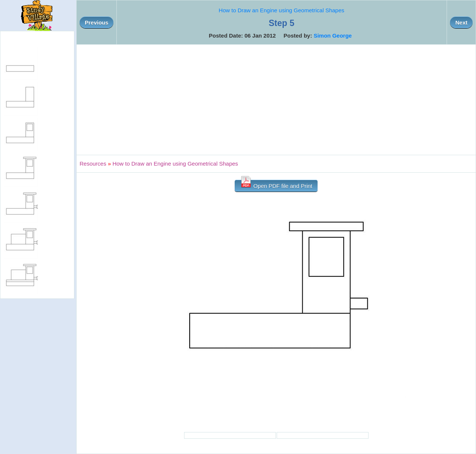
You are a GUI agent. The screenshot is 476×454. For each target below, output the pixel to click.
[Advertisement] (276, 100)
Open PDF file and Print (276, 184)
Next (461, 23)
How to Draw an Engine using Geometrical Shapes (282, 10)
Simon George (333, 36)
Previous (97, 23)
